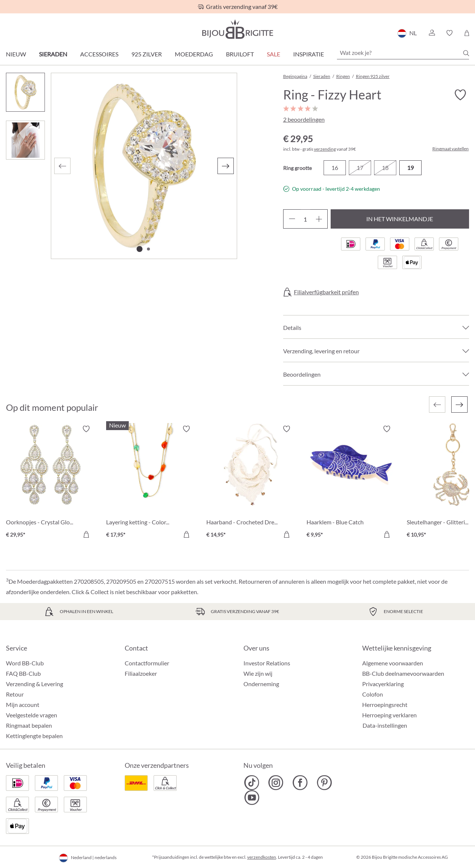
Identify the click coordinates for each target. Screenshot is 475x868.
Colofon (373, 694)
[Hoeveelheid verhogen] (319, 219)
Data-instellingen (385, 725)
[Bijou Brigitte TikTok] (252, 783)
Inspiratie (309, 54)
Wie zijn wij (258, 673)
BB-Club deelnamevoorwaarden (403, 673)
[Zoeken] (466, 53)
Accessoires (99, 54)
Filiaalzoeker (141, 673)
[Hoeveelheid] (305, 219)
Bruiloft (240, 54)
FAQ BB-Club (23, 673)
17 (360, 168)
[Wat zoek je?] (403, 53)
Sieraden (53, 54)
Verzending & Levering (35, 684)
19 (410, 168)
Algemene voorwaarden (393, 663)
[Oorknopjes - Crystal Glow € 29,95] (50, 483)
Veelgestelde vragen (32, 715)
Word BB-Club (25, 663)
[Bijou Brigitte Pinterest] (324, 783)
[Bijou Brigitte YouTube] (252, 797)
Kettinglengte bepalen (34, 736)
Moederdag (194, 54)
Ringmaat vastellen (451, 149)
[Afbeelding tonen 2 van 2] (148, 249)
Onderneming (261, 684)
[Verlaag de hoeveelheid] (292, 219)
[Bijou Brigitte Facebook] (300, 783)
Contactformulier (147, 663)
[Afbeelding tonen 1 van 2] (140, 249)
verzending (325, 149)
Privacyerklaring (383, 684)
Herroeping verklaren (389, 715)
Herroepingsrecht (385, 705)
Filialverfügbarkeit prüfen (326, 292)
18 (385, 168)
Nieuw (16, 54)
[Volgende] (226, 166)
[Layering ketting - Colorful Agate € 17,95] (151, 483)
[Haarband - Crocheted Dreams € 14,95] (251, 483)
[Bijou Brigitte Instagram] (276, 783)
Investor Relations (267, 663)
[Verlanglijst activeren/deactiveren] (460, 95)
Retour (15, 694)
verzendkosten (262, 857)
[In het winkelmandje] (86, 534)
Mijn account (23, 705)
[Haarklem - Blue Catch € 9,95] (351, 483)
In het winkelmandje (400, 219)
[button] (432, 33)
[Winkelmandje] (467, 33)
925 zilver (147, 54)
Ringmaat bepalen (29, 725)
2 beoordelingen (304, 119)
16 (335, 168)
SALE (273, 54)
